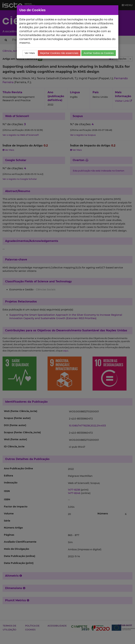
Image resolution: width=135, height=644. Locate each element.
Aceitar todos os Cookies (99, 53)
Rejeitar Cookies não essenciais (59, 53)
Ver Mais (30, 53)
